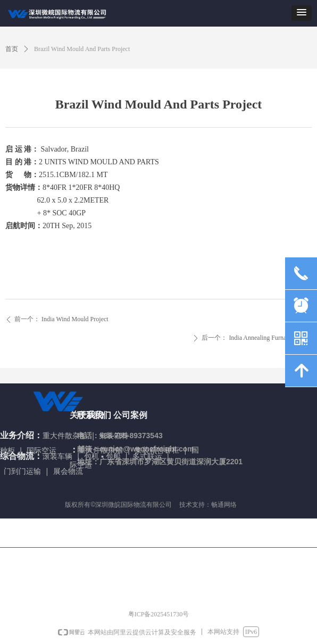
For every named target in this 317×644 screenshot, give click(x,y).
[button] (302, 13)
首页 (12, 49)
